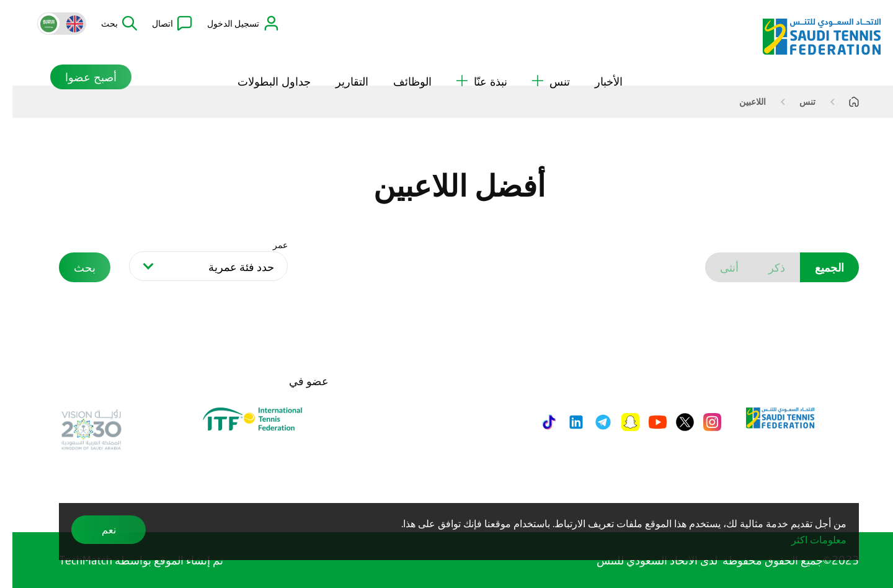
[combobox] (196, 266)
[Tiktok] (537, 422)
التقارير (340, 61)
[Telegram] (591, 422)
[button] (107, 24)
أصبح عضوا (65, 57)
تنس (539, 61)
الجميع (817, 267)
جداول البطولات (262, 61)
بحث (72, 267)
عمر (268, 245)
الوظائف (400, 61)
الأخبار (596, 61)
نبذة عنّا (469, 61)
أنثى (717, 267)
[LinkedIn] (564, 422)
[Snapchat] (618, 422)
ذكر (764, 267)
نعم (96, 529)
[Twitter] (673, 422)
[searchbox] (199, 268)
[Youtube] (645, 422)
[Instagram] (700, 422)
